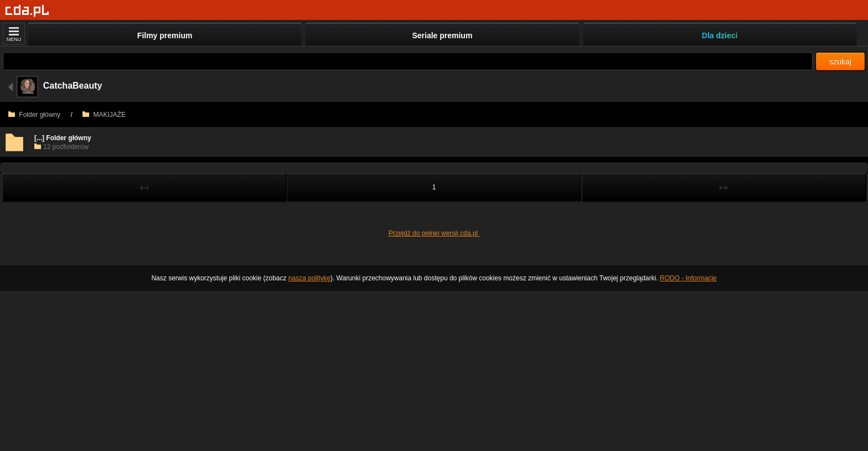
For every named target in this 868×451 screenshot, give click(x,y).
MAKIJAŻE (104, 115)
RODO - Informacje (688, 278)
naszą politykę (309, 278)
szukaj (840, 61)
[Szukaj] (408, 61)
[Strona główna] (27, 11)
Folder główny (34, 115)
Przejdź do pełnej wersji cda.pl (434, 233)
